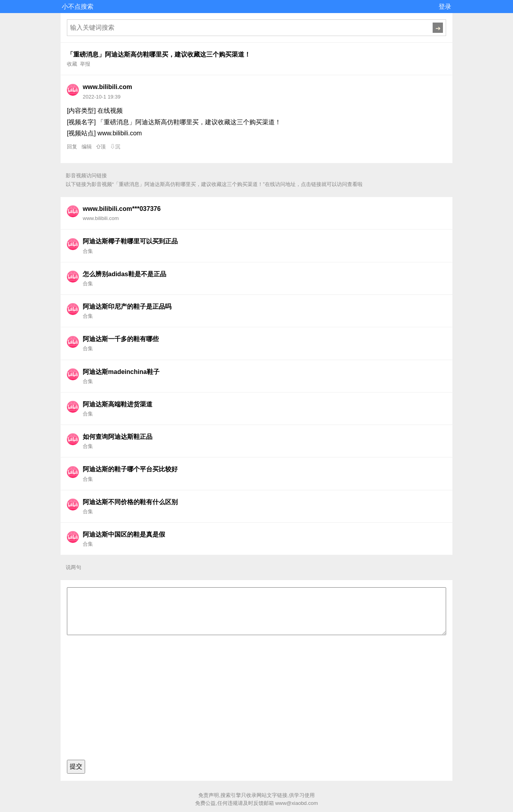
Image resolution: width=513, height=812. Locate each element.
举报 (85, 64)
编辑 (87, 147)
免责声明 (209, 795)
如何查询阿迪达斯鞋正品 (118, 437)
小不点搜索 (78, 7)
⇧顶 (101, 147)
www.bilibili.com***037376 (122, 209)
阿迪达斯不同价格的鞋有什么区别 (130, 502)
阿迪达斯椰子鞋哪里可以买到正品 (130, 241)
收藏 (72, 64)
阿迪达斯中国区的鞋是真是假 (124, 534)
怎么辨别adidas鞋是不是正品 (124, 274)
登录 (445, 7)
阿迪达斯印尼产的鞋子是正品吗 (127, 306)
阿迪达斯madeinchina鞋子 (121, 372)
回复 (72, 147)
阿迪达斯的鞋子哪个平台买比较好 (130, 469)
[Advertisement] (256, 700)
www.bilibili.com (107, 87)
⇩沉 (115, 147)
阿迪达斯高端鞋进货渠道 (118, 404)
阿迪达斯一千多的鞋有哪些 (121, 339)
